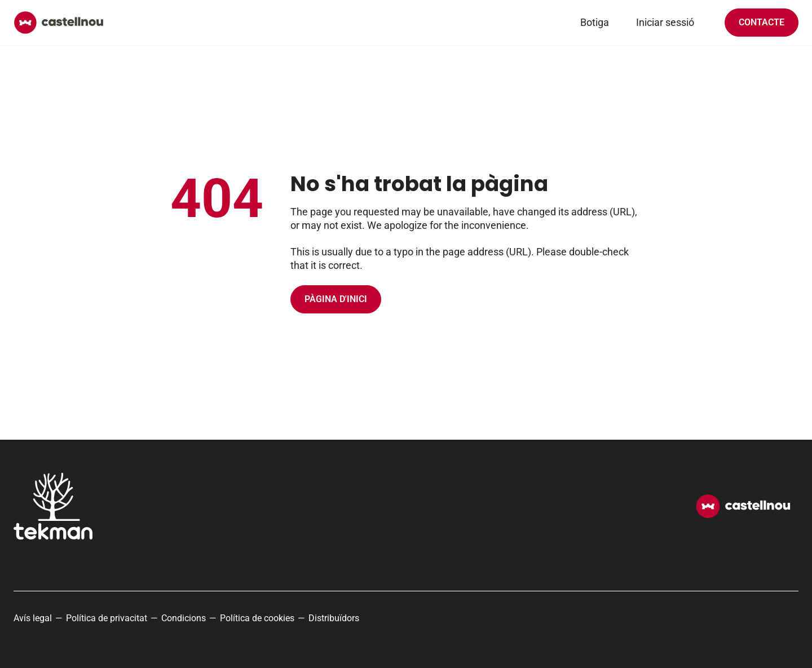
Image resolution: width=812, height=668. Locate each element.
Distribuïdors (334, 618)
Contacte (762, 22)
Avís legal (33, 618)
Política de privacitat (107, 618)
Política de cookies (257, 618)
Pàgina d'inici (336, 299)
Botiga (595, 22)
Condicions (184, 618)
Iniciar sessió (665, 22)
